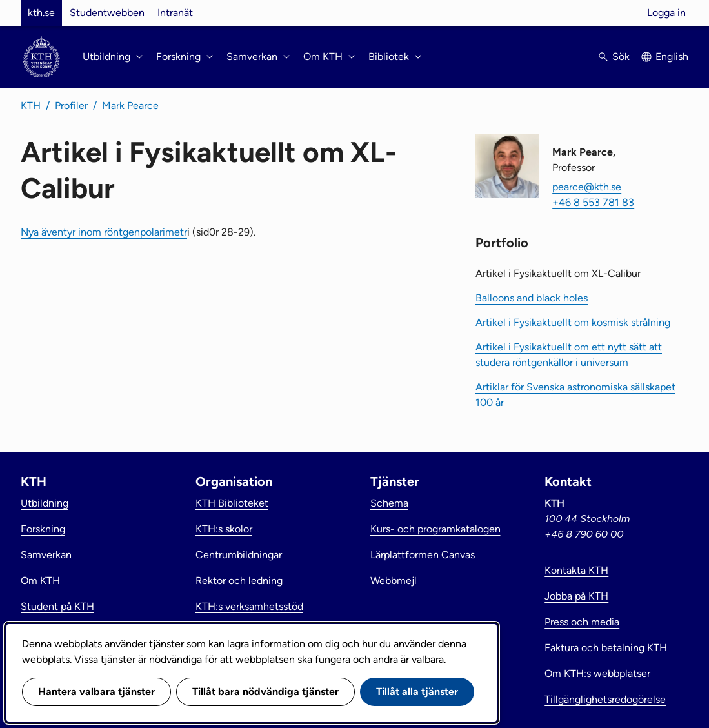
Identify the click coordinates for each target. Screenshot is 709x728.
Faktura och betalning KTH (606, 648)
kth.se (41, 13)
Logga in (666, 13)
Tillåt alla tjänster (417, 692)
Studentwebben (107, 13)
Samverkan (46, 555)
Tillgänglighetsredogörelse (605, 699)
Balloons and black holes (532, 298)
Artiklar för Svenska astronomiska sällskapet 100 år (575, 395)
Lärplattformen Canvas (423, 555)
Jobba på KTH (576, 596)
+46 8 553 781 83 (593, 202)
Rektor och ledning (239, 581)
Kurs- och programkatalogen (435, 529)
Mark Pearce (130, 106)
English (672, 56)
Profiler (71, 106)
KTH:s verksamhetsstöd (249, 606)
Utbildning (45, 503)
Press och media (582, 622)
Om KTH (40, 581)
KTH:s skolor (224, 529)
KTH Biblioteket (232, 503)
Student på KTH (57, 606)
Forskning (43, 529)
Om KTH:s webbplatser (597, 673)
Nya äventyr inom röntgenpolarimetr (104, 232)
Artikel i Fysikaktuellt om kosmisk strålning (573, 322)
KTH (31, 106)
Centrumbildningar (239, 555)
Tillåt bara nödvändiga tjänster (265, 692)
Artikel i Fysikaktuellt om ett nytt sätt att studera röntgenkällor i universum (569, 355)
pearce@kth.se (587, 187)
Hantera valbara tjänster (96, 692)
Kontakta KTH (576, 570)
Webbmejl (394, 581)
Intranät (175, 13)
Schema (389, 503)
